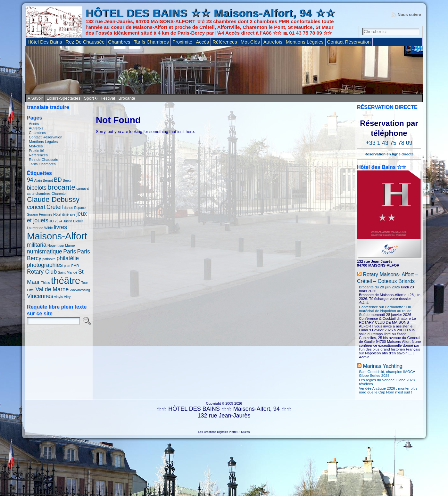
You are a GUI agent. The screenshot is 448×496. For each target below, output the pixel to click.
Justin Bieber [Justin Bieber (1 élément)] (73, 221)
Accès (34, 124)
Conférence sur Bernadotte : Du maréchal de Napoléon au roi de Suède (385, 311)
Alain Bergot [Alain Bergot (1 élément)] (44, 180)
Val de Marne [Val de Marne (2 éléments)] (52, 289)
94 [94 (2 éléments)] (30, 180)
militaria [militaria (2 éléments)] (37, 245)
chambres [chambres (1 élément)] (43, 194)
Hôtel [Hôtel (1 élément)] (57, 214)
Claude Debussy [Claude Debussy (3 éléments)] (53, 199)
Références (38, 155)
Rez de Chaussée (44, 160)
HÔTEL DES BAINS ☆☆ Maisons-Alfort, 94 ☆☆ (210, 13)
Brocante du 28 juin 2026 (379, 287)
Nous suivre (409, 15)
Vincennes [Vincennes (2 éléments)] (40, 296)
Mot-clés (36, 146)
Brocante (127, 98)
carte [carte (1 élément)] (31, 194)
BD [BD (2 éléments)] (58, 180)
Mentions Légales (43, 142)
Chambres (37, 133)
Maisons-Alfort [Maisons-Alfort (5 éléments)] (57, 236)
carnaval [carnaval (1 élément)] (83, 188)
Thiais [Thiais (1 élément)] (45, 283)
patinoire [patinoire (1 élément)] (49, 259)
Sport (89, 98)
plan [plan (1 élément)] (67, 266)
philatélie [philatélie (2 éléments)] (68, 258)
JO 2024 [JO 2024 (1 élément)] (56, 221)
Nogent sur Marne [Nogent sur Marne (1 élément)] (61, 245)
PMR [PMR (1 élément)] (75, 266)
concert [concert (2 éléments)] (36, 207)
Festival (108, 98)
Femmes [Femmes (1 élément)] (46, 214)
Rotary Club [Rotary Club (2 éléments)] (42, 272)
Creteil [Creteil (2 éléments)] (55, 207)
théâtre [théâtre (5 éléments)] (66, 281)
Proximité (37, 151)
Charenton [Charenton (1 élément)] (60, 194)
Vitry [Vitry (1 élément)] (67, 297)
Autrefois (36, 128)
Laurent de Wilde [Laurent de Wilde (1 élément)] (40, 228)
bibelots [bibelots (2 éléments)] (37, 188)
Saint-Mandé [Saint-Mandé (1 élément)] (67, 272)
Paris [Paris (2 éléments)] (70, 252)
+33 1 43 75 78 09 (389, 143)
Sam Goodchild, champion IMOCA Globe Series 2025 (387, 374)
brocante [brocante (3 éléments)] (61, 187)
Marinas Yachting (382, 366)
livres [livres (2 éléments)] (60, 227)
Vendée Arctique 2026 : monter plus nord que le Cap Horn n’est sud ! (388, 390)
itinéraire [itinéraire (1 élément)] (69, 214)
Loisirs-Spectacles (63, 98)
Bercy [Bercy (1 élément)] (67, 180)
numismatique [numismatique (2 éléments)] (45, 252)
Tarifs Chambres (42, 164)
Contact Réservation (46, 137)
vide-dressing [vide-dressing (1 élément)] (80, 290)
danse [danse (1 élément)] (68, 208)
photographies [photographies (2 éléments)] (45, 265)
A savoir (35, 98)
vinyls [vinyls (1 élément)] (58, 297)
